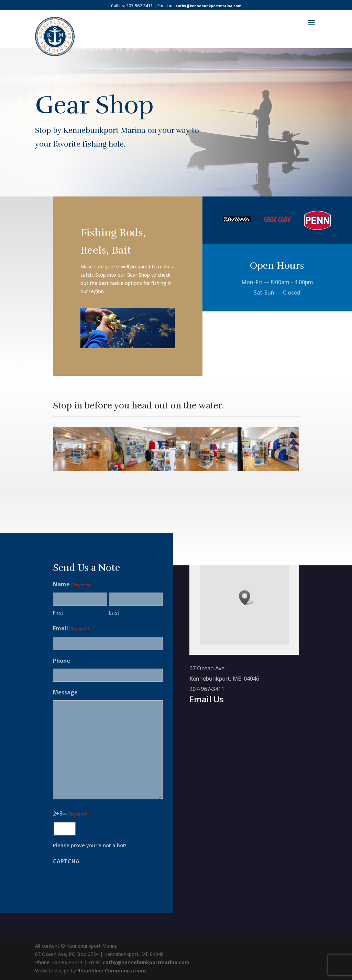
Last (111, 612)
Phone (58, 661)
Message (62, 692)
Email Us (207, 699)
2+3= (67, 814)
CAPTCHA (63, 861)
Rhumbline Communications (112, 971)
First (55, 612)
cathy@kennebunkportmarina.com (208, 6)
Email (68, 629)
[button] (247, 598)
